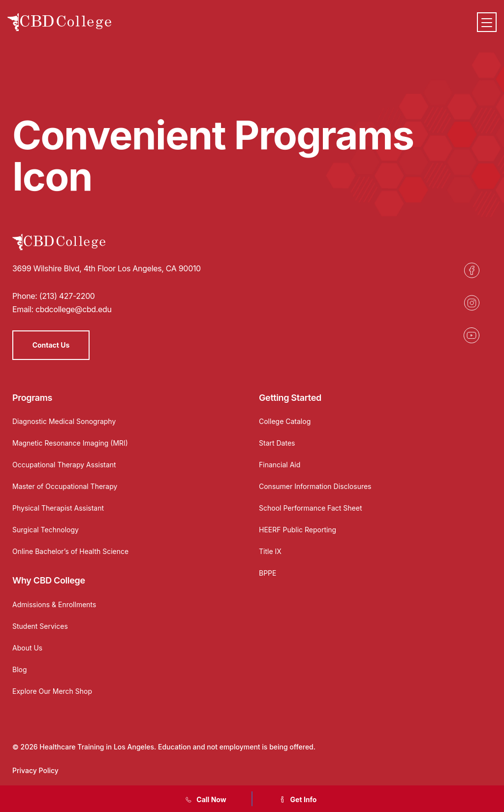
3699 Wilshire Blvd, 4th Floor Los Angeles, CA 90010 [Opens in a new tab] (107, 268)
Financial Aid (280, 465)
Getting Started (290, 398)
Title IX (270, 551)
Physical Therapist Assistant (58, 508)
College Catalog (285, 421)
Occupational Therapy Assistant (64, 465)
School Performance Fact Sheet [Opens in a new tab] (311, 508)
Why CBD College (49, 580)
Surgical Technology (46, 530)
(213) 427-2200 (67, 296)
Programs (32, 398)
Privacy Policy (35, 770)
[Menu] (487, 22)
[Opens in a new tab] (472, 270)
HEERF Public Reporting (298, 530)
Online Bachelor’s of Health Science (70, 551)
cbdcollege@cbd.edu (74, 309)
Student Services (40, 626)
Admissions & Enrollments (54, 604)
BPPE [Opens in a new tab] (268, 573)
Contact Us (51, 345)
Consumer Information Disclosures (315, 486)
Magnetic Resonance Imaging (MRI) (70, 443)
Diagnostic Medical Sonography (64, 421)
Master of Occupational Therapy (65, 486)
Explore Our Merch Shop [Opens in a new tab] (52, 691)
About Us (27, 648)
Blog (20, 669)
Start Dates (277, 443)
